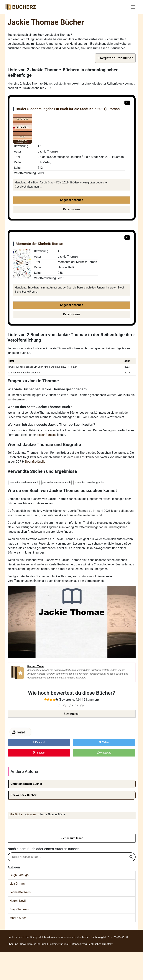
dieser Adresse (47, 435)
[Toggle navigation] (133, 7)
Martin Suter (18, 918)
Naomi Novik (18, 901)
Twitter (104, 742)
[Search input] (70, 857)
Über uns (13, 944)
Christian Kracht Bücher (26, 784)
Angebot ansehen (72, 200)
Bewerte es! (71, 714)
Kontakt (108, 944)
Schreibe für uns (58, 944)
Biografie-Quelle (35, 462)
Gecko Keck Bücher (24, 795)
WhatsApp (104, 753)
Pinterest (39, 753)
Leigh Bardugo (19, 875)
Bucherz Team (36, 666)
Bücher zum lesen (71, 838)
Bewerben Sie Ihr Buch (33, 944)
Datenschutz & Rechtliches (86, 944)
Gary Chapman (19, 909)
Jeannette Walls (20, 892)
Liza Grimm (17, 884)
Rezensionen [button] (71, 209)
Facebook (39, 742)
